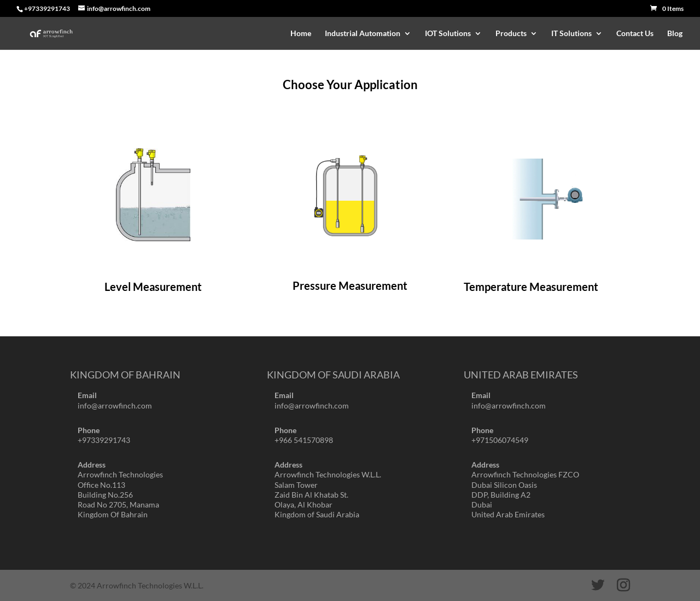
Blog (675, 34)
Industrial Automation (363, 34)
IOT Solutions (448, 34)
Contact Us (635, 34)
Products (511, 34)
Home (301, 34)
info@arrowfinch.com (115, 405)
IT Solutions (571, 34)
